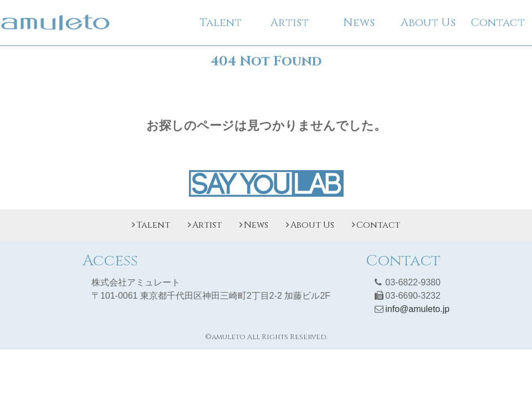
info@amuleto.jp (417, 309)
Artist (290, 22)
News (359, 22)
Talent (221, 22)
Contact (498, 22)
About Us (428, 22)
